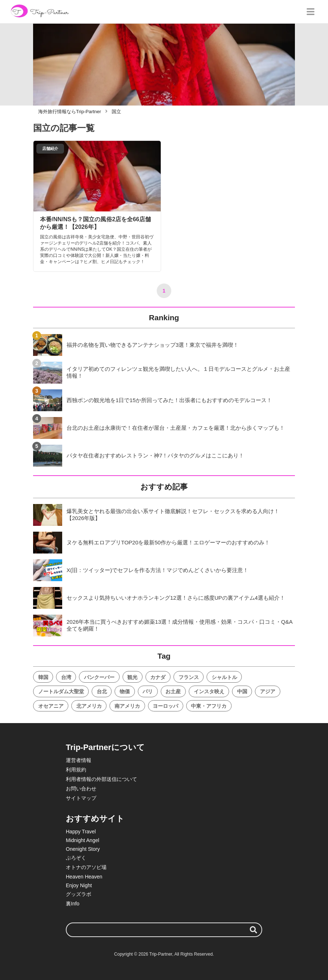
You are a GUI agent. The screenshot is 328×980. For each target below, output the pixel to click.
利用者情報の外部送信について (101, 779)
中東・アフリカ (209, 706)
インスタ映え (209, 691)
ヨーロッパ (165, 706)
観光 (132, 677)
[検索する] (253, 930)
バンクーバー (99, 677)
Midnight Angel (83, 840)
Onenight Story (83, 849)
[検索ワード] (164, 930)
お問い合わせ (81, 789)
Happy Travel (81, 832)
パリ (148, 691)
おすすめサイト (95, 819)
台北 (102, 691)
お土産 (173, 691)
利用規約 (76, 770)
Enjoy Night (79, 885)
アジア (268, 691)
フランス (189, 677)
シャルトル (224, 677)
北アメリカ (89, 706)
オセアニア (51, 706)
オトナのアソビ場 (86, 867)
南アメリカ (127, 706)
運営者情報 (79, 760)
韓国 (43, 677)
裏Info (73, 904)
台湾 (66, 677)
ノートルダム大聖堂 (61, 691)
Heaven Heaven (84, 877)
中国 (242, 691)
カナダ (158, 677)
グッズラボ (79, 894)
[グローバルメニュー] (311, 12)
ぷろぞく (76, 858)
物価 (125, 691)
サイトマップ (81, 798)
